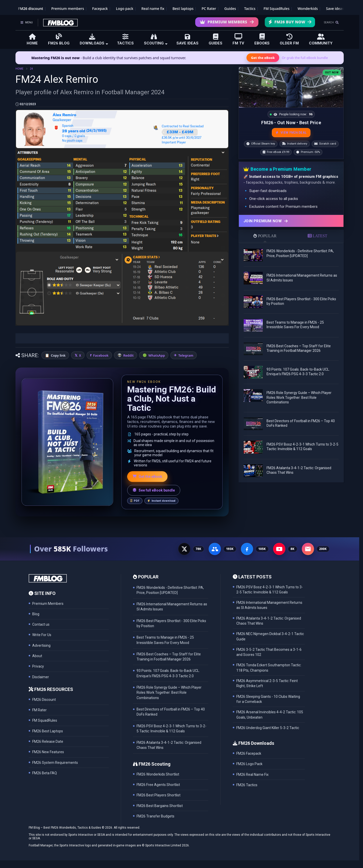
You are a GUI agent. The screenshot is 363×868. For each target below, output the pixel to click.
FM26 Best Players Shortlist (159, 795)
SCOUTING (156, 40)
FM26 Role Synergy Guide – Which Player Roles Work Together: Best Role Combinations (299, 397)
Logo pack (125, 9)
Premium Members (227, 22)
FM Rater (39, 710)
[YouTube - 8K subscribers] (279, 549)
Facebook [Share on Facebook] (101, 355)
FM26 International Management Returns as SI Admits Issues (269, 605)
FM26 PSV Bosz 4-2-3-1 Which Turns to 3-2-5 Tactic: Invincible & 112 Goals (270, 590)
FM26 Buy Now (290, 22)
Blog (36, 614)
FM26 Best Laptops (48, 731)
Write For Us (42, 635)
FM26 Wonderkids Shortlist (158, 774)
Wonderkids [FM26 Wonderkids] (308, 9)
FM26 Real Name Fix (252, 775)
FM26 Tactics (247, 785)
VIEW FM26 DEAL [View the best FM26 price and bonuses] (291, 133)
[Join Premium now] (291, 221)
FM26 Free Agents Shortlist (158, 785)
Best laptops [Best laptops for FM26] (183, 9)
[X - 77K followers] (184, 549)
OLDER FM (289, 40)
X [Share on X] (80, 355)
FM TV (238, 39)
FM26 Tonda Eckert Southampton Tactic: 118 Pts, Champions (269, 668)
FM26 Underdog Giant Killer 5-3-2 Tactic (268, 728)
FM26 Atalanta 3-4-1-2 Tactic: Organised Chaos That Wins (269, 621)
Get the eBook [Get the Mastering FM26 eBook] (263, 58)
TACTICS (125, 40)
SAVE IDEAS (187, 40)
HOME (32, 40)
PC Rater (209, 9)
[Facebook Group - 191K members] (215, 549)
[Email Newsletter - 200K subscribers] (308, 549)
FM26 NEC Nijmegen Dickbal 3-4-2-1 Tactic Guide (270, 636)
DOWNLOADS (94, 40)
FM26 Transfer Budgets (155, 816)
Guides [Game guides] (230, 9)
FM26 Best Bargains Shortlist (160, 806)
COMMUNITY (321, 40)
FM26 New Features (48, 752)
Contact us (41, 624)
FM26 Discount (44, 700)
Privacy (38, 666)
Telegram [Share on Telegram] (186, 355)
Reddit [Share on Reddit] (128, 355)
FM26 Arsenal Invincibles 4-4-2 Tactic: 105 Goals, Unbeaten (270, 715)
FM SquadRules (276, 9)
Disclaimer (41, 677)
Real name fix (153, 9)
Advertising (41, 645)
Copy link (58, 355)
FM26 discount (31, 9)
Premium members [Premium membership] (68, 9)
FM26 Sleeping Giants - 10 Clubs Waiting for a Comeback (268, 699)
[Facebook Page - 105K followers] (247, 549)
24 (31, 69)
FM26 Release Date (48, 741)
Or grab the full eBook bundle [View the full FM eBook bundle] (305, 58)
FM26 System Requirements (55, 763)
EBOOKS (262, 39)
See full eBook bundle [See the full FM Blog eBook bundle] (154, 490)
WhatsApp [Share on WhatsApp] (157, 355)
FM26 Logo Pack (249, 764)
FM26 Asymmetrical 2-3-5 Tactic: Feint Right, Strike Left (267, 683)
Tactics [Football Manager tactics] (250, 9)
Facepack (100, 9)
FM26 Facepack (249, 753)
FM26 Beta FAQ (45, 773)
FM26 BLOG (59, 39)
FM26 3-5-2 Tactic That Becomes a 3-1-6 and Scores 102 (269, 652)
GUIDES (216, 40)
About (37, 656)
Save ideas (335, 9)
